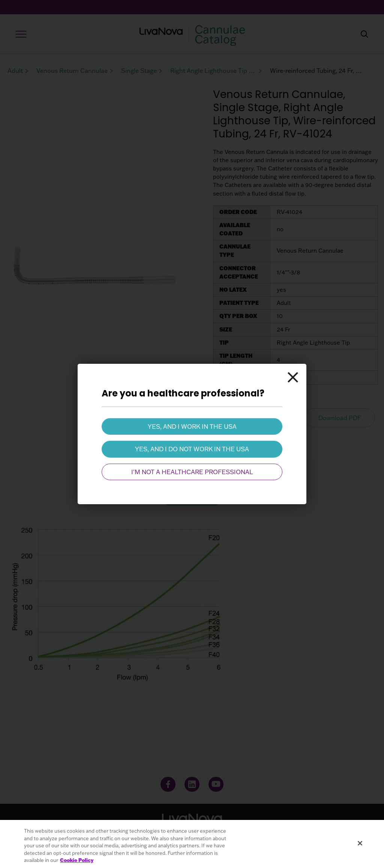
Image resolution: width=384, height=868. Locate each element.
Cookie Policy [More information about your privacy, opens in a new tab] (77, 860)
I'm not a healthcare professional (192, 472)
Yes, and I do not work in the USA (192, 449)
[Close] (293, 377)
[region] (192, 844)
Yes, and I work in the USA (192, 426)
